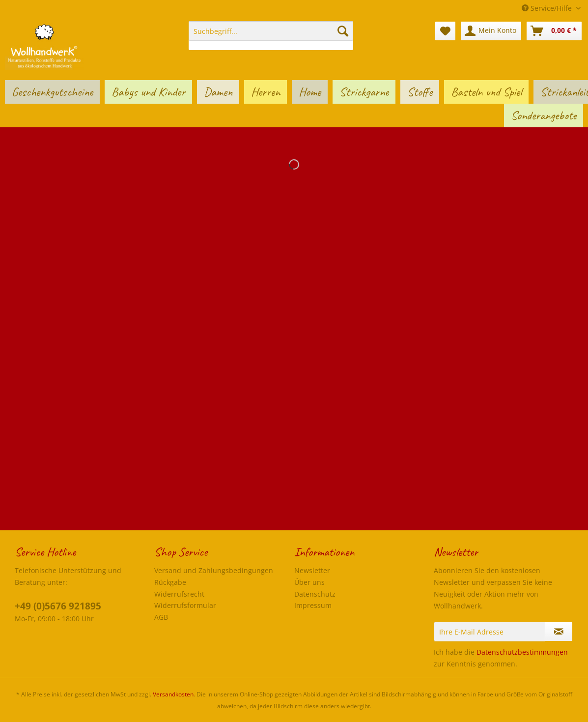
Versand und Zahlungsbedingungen (214, 570)
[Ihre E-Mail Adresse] (490, 632)
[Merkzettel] (445, 31)
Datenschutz (315, 594)
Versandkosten (173, 694)
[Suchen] (343, 31)
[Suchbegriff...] (271, 31)
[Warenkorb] (554, 31)
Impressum (313, 605)
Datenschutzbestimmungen (522, 652)
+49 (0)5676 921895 (58, 606)
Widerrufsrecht (179, 594)
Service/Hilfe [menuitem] (548, 8)
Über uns (309, 582)
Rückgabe (170, 582)
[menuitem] (271, 36)
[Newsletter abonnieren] (559, 632)
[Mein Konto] (491, 31)
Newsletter (312, 570)
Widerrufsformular (185, 605)
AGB (161, 617)
